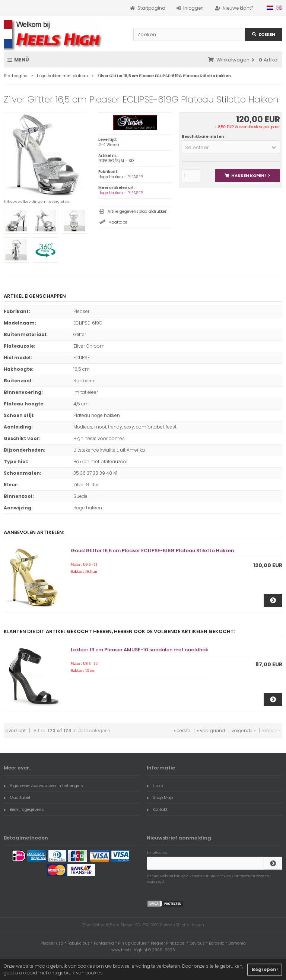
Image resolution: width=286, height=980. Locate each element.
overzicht (16, 731)
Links (155, 785)
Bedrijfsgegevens (24, 809)
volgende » (244, 731)
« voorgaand (211, 731)
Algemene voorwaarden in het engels (43, 785)
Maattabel (118, 222)
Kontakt (157, 809)
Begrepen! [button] (265, 969)
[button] (231, 147)
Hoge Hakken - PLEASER (121, 193)
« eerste (182, 731)
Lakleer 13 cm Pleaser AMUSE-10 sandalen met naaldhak (139, 650)
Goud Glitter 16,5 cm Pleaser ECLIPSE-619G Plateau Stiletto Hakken (152, 551)
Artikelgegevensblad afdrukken (138, 211)
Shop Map (160, 797)
